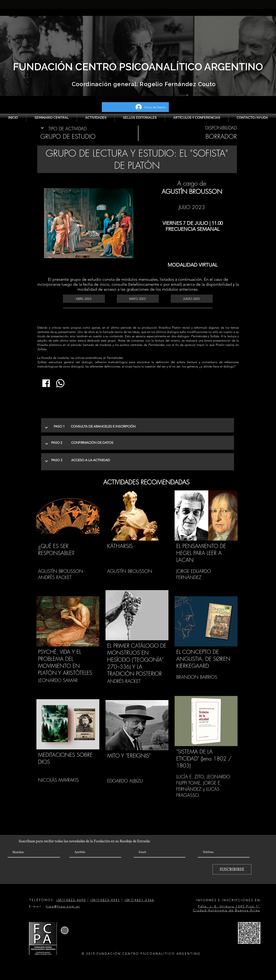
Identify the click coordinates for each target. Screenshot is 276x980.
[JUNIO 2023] (192, 299)
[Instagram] (65, 930)
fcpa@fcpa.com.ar (63, 906)
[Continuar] (42, 128)
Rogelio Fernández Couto (177, 84)
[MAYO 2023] (138, 299)
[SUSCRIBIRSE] (232, 869)
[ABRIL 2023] (84, 299)
